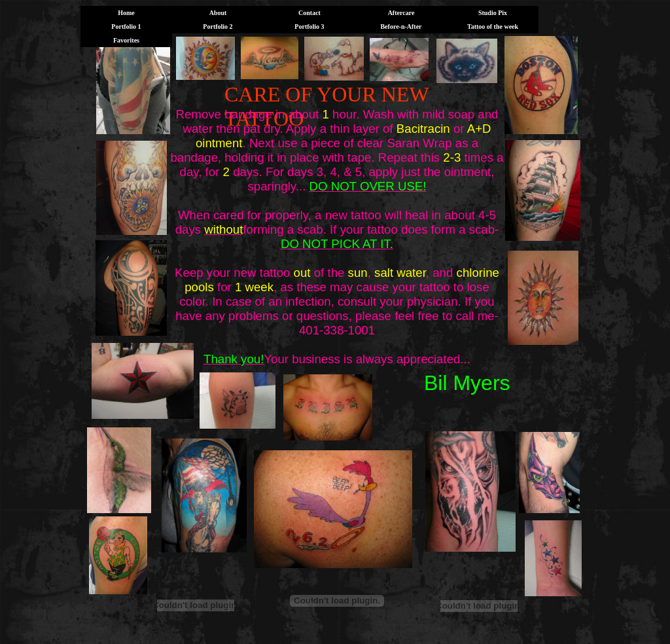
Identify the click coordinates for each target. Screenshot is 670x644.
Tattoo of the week (493, 27)
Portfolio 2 (218, 27)
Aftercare (401, 13)
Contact (309, 13)
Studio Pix (493, 13)
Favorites (126, 40)
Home (126, 13)
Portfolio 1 (126, 27)
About (218, 13)
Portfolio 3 (309, 27)
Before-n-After (401, 27)
